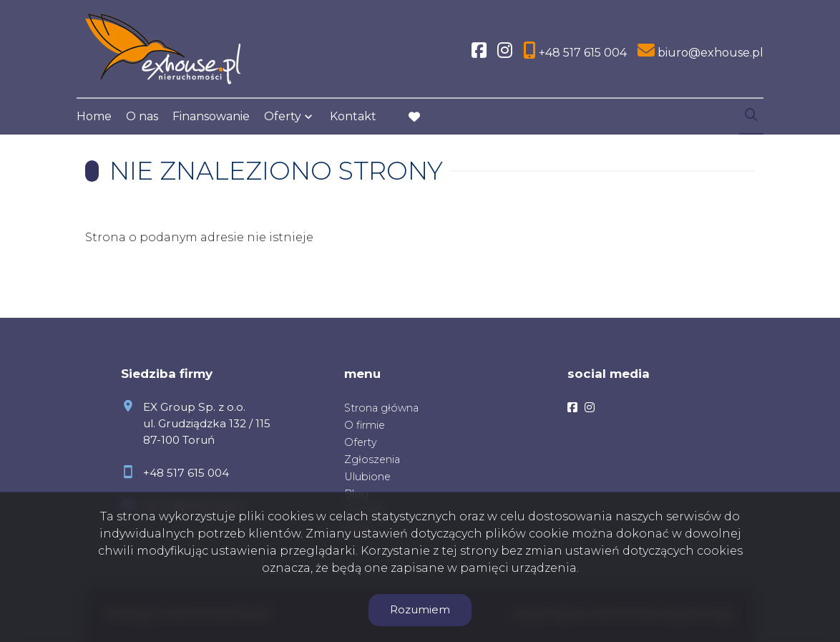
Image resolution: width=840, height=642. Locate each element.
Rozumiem (420, 609)
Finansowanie (211, 116)
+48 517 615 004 (186, 473)
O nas (142, 116)
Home (94, 116)
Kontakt (353, 116)
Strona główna (381, 408)
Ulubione (367, 477)
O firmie (365, 425)
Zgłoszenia (372, 459)
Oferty (283, 116)
